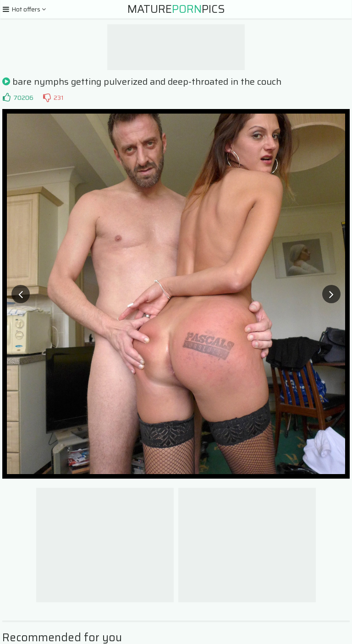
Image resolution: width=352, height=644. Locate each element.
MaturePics (176, 9)
